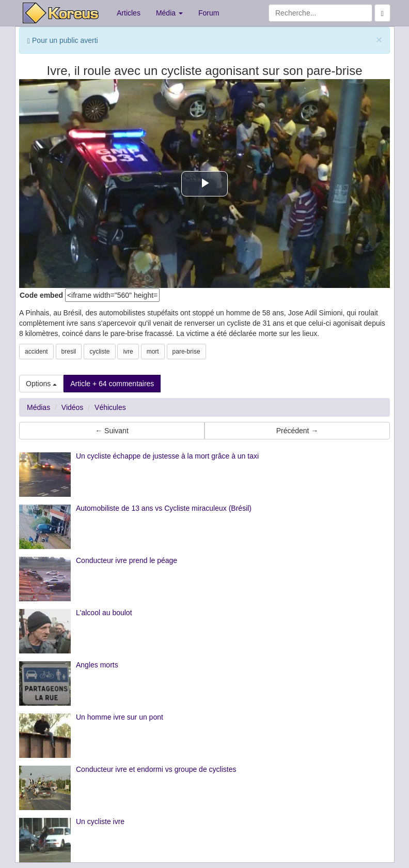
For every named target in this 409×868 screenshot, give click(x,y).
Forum (209, 13)
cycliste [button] (99, 352)
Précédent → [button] (297, 431)
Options (41, 384)
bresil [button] (69, 352)
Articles (129, 13)
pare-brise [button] (186, 352)
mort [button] (153, 352)
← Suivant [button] (112, 431)
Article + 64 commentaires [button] (112, 384)
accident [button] (36, 352)
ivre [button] (128, 352)
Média (169, 13)
